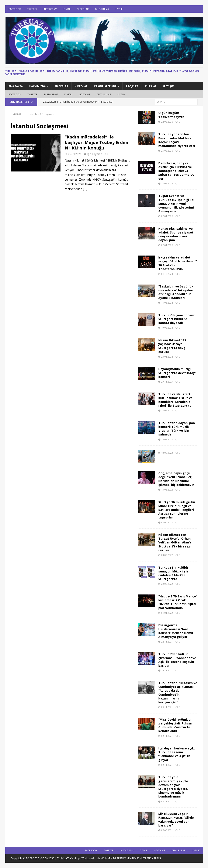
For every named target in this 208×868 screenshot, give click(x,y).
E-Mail (67, 9)
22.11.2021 (167, 642)
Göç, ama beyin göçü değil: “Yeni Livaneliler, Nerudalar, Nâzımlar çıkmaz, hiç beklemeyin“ (177, 479)
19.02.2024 (167, 328)
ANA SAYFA (16, 86)
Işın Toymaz (95, 154)
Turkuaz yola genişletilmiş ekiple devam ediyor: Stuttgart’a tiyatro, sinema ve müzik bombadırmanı (173, 787)
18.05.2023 (167, 410)
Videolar (83, 9)
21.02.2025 (167, 151)
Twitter (32, 9)
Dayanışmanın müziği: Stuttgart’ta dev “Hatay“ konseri (177, 373)
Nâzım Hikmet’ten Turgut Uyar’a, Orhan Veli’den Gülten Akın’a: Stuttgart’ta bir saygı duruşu (175, 542)
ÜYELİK (119, 9)
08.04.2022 (167, 522)
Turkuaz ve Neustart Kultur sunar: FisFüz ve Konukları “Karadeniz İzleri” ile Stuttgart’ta (175, 400)
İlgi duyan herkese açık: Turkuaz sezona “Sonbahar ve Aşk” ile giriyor (177, 754)
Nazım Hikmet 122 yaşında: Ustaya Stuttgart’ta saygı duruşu (172, 346)
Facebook (15, 9)
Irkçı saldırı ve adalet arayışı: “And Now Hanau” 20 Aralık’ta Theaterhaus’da (178, 263)
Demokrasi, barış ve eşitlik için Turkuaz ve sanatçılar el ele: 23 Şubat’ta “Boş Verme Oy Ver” (176, 171)
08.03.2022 (167, 555)
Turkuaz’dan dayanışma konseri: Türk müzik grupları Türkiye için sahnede (177, 429)
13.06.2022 (167, 490)
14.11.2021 (167, 670)
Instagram (50, 9)
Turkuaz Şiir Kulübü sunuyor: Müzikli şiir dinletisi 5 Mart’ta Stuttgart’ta (173, 573)
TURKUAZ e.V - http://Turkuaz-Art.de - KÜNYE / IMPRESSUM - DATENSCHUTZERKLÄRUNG (109, 858)
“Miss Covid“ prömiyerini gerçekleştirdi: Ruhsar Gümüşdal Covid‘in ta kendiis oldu (177, 725)
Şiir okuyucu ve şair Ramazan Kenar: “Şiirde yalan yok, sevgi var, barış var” (176, 820)
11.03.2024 (167, 303)
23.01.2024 (167, 357)
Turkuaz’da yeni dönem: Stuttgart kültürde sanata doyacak (177, 319)
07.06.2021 (167, 830)
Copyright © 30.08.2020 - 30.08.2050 (33, 858)
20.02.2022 (167, 584)
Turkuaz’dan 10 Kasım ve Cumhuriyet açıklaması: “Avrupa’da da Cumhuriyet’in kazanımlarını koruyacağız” (178, 692)
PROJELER (132, 86)
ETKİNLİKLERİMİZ (105, 86)
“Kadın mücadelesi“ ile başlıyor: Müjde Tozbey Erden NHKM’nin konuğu (97, 142)
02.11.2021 (167, 736)
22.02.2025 (167, 122)
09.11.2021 (167, 707)
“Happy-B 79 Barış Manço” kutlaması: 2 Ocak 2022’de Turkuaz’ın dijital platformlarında (178, 602)
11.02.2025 (167, 183)
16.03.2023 (167, 439)
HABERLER (62, 86)
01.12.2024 (167, 274)
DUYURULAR (102, 9)
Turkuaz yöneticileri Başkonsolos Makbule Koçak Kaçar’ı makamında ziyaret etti (177, 140)
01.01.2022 (167, 613)
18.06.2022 (167, 453)
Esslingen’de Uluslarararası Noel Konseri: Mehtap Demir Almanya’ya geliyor (176, 631)
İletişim (169, 86)
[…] (85, 189)
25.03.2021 (75, 154)
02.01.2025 (167, 216)
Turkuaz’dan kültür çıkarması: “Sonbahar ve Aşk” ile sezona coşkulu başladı (177, 660)
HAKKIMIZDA (37, 86)
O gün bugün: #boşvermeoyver (171, 115)
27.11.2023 (167, 382)
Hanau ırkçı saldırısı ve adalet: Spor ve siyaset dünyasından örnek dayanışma (176, 234)
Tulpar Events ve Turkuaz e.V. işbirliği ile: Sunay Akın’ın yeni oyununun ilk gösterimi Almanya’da (176, 203)
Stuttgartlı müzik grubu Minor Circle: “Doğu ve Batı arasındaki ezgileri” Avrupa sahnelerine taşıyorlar (177, 510)
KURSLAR (151, 86)
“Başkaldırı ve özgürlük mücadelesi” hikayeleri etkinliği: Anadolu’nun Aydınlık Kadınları (176, 292)
